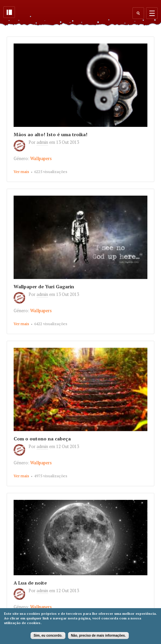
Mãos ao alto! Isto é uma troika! (50, 134)
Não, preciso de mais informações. (98, 636)
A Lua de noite (30, 583)
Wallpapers (41, 158)
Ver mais (21, 172)
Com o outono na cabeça (42, 439)
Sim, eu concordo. (48, 636)
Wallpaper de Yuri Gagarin (44, 286)
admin (42, 142)
